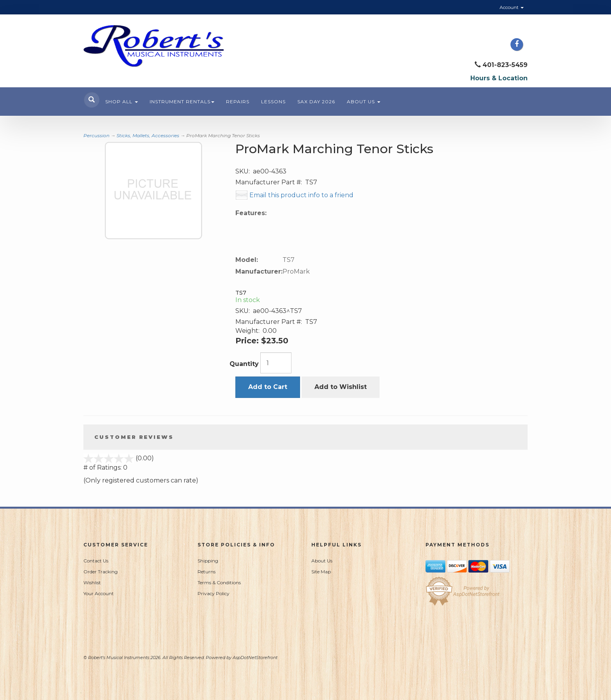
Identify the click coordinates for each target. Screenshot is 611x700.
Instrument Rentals (182, 102)
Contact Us (96, 561)
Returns (207, 572)
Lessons (273, 102)
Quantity (244, 364)
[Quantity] (276, 363)
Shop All (122, 102)
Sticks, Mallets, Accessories (148, 135)
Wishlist (92, 582)
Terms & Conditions (219, 582)
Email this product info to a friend (301, 195)
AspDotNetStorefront (255, 658)
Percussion (96, 135)
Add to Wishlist (341, 387)
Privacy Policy (214, 593)
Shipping (208, 561)
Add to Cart (268, 387)
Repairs (238, 102)
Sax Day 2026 (316, 102)
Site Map (321, 572)
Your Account (99, 593)
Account (512, 7)
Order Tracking (101, 572)
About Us (364, 102)
